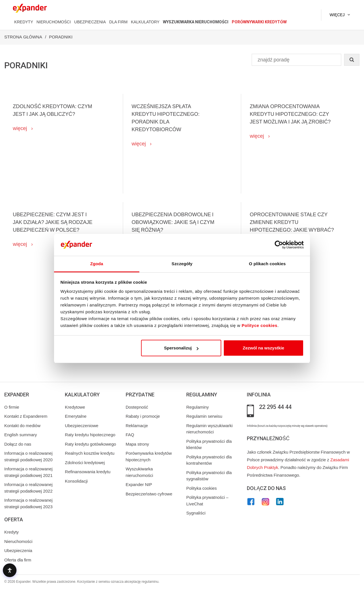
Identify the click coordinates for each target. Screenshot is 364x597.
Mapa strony (137, 444)
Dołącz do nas (18, 444)
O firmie (12, 407)
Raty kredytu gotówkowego (90, 444)
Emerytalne (76, 416)
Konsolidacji (76, 481)
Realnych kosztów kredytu (90, 453)
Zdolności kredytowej (85, 463)
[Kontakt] (304, 15)
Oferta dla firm (18, 560)
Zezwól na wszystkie (263, 348)
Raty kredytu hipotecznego (90, 435)
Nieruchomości (18, 542)
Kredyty (12, 532)
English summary (21, 435)
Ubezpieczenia (18, 551)
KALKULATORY (145, 22)
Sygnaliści (196, 513)
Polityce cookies (260, 325)
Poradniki (61, 37)
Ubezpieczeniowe (82, 426)
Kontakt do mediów (22, 426)
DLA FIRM (118, 22)
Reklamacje (137, 426)
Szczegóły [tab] (182, 264)
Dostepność (137, 407)
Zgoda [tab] (97, 264)
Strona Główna (23, 37)
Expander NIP (139, 485)
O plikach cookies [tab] (267, 264)
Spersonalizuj (181, 348)
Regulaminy (197, 407)
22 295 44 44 (275, 407)
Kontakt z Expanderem (26, 416)
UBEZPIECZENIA (90, 22)
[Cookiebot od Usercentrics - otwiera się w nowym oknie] (279, 245)
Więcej (337, 15)
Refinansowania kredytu (88, 472)
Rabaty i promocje (143, 416)
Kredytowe (75, 407)
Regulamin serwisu (204, 416)
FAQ (130, 435)
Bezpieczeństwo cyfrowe (149, 494)
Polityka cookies (201, 488)
